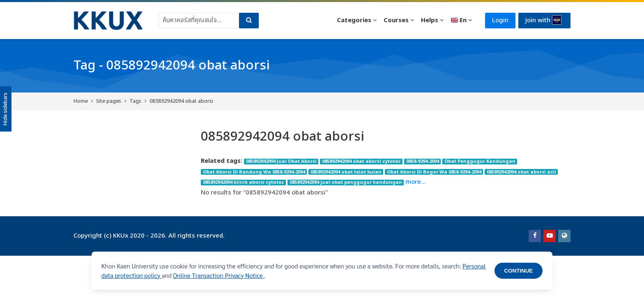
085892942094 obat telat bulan (346, 172)
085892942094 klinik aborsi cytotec (244, 183)
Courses (396, 20)
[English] (461, 21)
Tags (135, 101)
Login (500, 20)
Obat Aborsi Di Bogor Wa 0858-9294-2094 (434, 172)
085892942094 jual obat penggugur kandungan (346, 183)
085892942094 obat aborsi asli (521, 172)
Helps (430, 20)
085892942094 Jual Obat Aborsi (281, 162)
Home (81, 101)
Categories (354, 20)
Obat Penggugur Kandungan (480, 162)
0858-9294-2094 (423, 162)
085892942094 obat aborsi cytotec (361, 162)
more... (416, 182)
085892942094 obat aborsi (181, 101)
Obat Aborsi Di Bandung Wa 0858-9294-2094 (254, 172)
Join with (543, 20)
